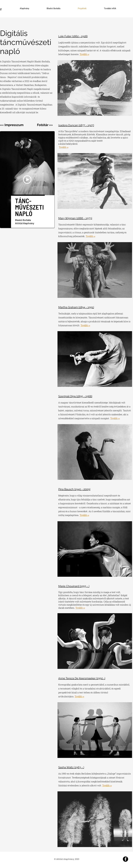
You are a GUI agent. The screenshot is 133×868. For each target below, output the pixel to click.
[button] (27, 180)
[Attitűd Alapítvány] (125, 859)
